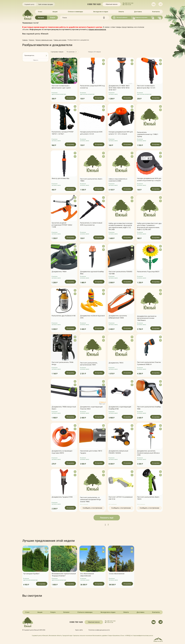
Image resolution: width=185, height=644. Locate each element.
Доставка (138, 12)
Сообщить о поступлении (92, 508)
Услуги (53, 18)
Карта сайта (79, 630)
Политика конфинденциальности (99, 630)
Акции (55, 12)
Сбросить (36, 60)
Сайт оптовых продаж (45, 4)
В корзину (70, 98)
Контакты (156, 12)
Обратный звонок (112, 4)
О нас (40, 12)
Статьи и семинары (75, 12)
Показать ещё (107, 518)
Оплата (121, 12)
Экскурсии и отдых (101, 12)
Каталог (41, 18)
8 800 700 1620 (94, 4)
